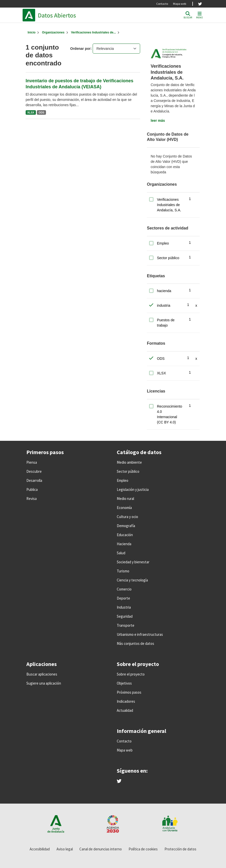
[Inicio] (32, 32)
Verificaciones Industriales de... (94, 32)
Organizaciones (53, 32)
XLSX (31, 112)
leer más (158, 121)
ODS (42, 112)
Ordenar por (80, 49)
